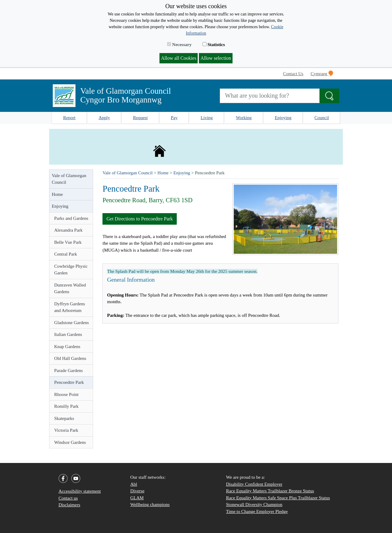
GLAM (137, 498)
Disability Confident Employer (254, 484)
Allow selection (216, 58)
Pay (174, 118)
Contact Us (293, 74)
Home (57, 194)
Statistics (214, 45)
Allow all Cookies (179, 58)
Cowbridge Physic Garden (71, 270)
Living (207, 118)
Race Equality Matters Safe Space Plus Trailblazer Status (278, 498)
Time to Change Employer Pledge (257, 511)
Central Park (66, 254)
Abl (134, 484)
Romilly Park (66, 406)
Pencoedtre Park (69, 382)
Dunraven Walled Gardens (70, 288)
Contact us (68, 498)
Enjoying (283, 118)
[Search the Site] (329, 96)
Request (140, 118)
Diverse (137, 491)
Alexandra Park (69, 230)
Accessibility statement (80, 491)
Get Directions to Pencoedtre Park (140, 219)
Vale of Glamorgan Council (69, 179)
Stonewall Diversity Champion (254, 505)
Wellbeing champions (150, 505)
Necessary (179, 45)
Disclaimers (69, 505)
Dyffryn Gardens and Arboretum (70, 307)
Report (69, 118)
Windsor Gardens (70, 442)
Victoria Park (66, 430)
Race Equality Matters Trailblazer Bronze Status (270, 491)
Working (244, 118)
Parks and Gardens (71, 218)
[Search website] (270, 96)
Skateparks (64, 418)
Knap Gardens (67, 347)
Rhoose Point (66, 394)
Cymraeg (322, 73)
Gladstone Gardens (72, 323)
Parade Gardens (69, 370)
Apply (104, 118)
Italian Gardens (68, 334)
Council (322, 118)
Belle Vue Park (68, 242)
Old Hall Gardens (70, 358)
